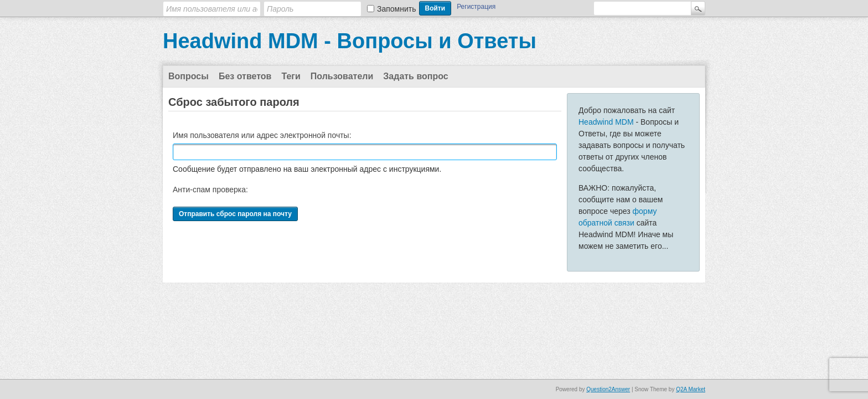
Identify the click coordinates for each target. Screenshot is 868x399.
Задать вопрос (415, 76)
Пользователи (342, 76)
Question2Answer (608, 389)
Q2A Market (691, 389)
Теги (291, 76)
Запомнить (397, 9)
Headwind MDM (606, 122)
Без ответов (245, 76)
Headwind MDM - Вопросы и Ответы (350, 41)
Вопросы (188, 76)
